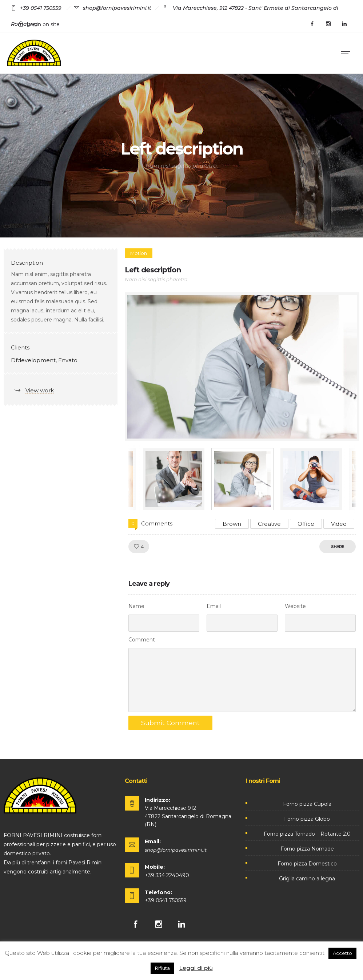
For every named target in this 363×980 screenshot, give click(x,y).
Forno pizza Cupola (307, 804)
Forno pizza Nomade (307, 849)
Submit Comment (171, 723)
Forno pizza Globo (307, 819)
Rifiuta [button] (162, 968)
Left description (153, 270)
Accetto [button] (342, 953)
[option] (242, 367)
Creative (269, 524)
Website (295, 606)
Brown (232, 524)
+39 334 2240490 (167, 875)
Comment (142, 640)
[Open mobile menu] (348, 53)
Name (136, 606)
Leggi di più (196, 968)
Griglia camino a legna (307, 879)
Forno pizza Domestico (307, 864)
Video (339, 524)
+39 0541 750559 (166, 900)
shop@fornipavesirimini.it (176, 850)
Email (214, 606)
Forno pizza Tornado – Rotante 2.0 (307, 834)
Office (306, 524)
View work (40, 390)
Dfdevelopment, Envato (44, 360)
